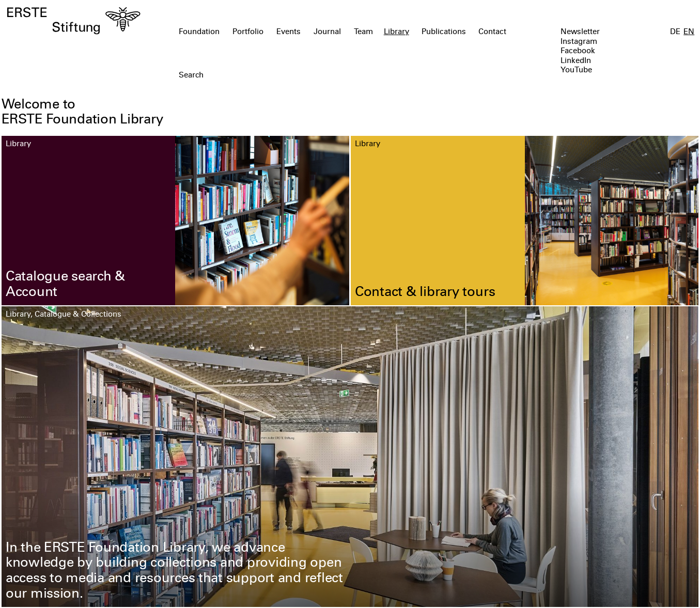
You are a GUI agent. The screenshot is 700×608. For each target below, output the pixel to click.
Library (396, 32)
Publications (444, 32)
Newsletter (580, 32)
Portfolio (248, 32)
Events (289, 32)
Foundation (199, 32)
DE (675, 32)
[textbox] (294, 76)
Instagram (579, 42)
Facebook (578, 51)
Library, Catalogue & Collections (64, 315)
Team (363, 32)
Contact (492, 32)
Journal (327, 32)
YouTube (576, 71)
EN (689, 32)
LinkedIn (576, 61)
